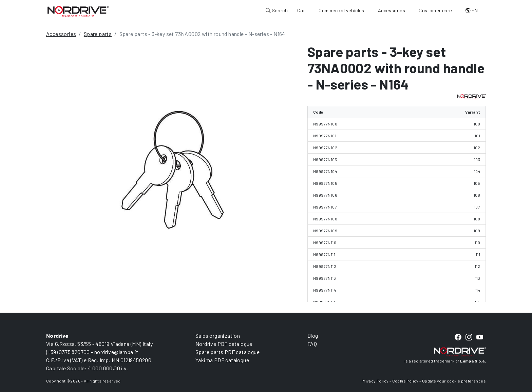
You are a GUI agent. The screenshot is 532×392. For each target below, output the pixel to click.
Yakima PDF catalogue (222, 360)
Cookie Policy (405, 381)
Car (301, 10)
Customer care (435, 10)
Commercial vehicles (341, 10)
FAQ (312, 344)
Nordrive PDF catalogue (224, 344)
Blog (313, 336)
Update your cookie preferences (454, 381)
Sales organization (218, 336)
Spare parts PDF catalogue (227, 352)
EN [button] (472, 10)
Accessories (392, 10)
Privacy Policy (375, 381)
